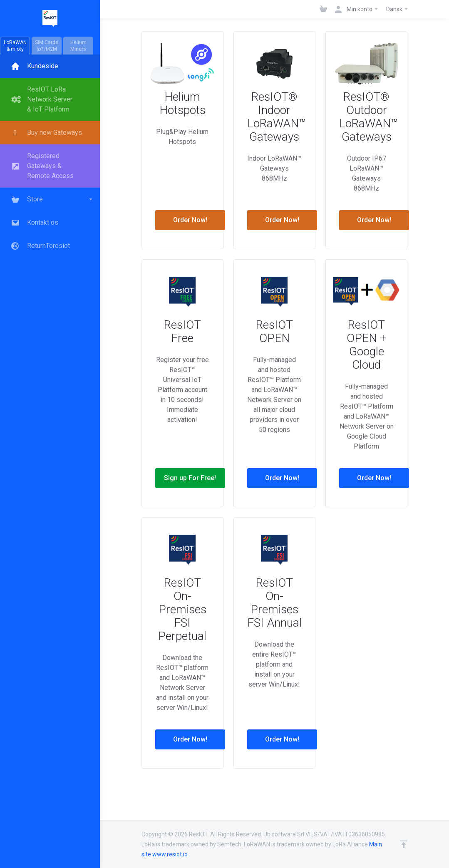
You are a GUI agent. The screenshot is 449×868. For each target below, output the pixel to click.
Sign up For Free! (190, 478)
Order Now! (190, 220)
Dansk (397, 9)
